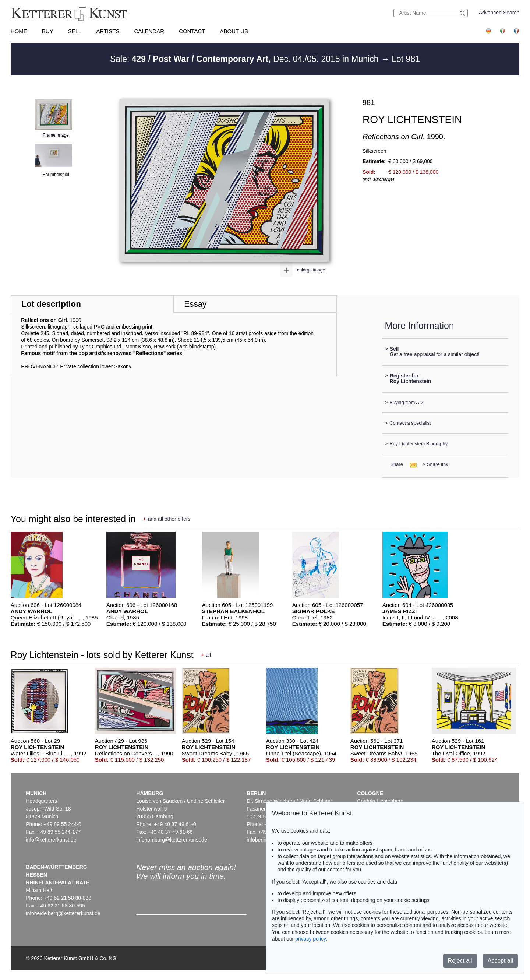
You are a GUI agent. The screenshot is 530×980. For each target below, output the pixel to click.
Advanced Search (499, 13)
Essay (195, 304)
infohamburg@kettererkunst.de (172, 840)
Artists (108, 31)
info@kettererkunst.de (51, 840)
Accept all (500, 961)
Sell (75, 31)
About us (234, 31)
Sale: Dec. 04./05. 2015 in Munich (245, 59)
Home (19, 31)
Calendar (149, 31)
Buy (48, 31)
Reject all (460, 961)
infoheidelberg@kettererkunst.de (63, 913)
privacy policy (310, 939)
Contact (192, 31)
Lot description (51, 304)
